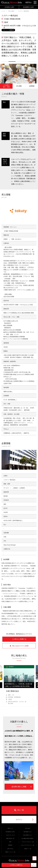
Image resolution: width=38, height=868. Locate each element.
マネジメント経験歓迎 (8, 30)
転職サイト (28, 849)
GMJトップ (10, 828)
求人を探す (11, 11)
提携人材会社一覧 (10, 838)
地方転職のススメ (28, 832)
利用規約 (10, 845)
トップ (3, 11)
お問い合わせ (10, 849)
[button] (5, 62)
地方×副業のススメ (28, 835)
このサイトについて (10, 835)
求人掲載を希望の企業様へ (28, 838)
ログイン (28, 2)
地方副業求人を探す (29, 7)
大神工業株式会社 (12, 691)
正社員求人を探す (10, 7)
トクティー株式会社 (23, 11)
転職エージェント (10, 852)
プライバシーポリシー (28, 842)
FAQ (10, 842)
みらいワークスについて (28, 845)
